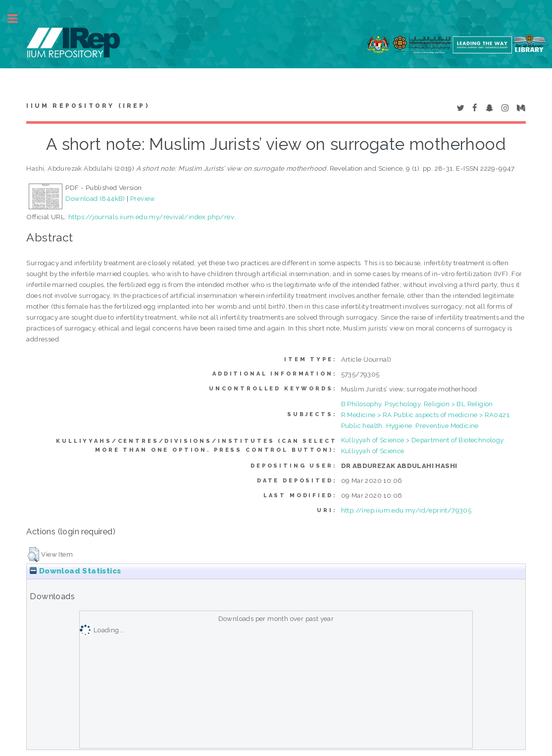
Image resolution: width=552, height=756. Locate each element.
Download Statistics (75, 571)
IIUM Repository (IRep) (88, 106)
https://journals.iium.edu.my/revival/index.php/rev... (153, 217)
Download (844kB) (95, 198)
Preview (143, 198)
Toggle (18, 19)
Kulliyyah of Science (373, 451)
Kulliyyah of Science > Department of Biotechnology (423, 440)
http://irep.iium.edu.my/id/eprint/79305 (406, 510)
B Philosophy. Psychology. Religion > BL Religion (417, 404)
